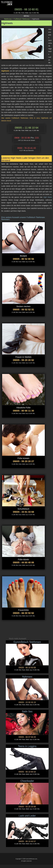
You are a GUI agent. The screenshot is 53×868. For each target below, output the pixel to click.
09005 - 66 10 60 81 (27, 9)
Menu (26, 16)
